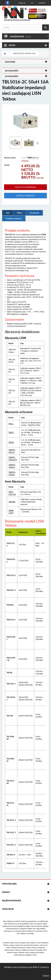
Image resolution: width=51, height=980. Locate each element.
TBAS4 (11, 442)
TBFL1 (11, 424)
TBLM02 (12, 502)
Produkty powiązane (14, 218)
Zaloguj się (22, 3)
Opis (8, 213)
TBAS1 (11, 432)
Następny (37, 143)
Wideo (20, 213)
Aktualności (12, 71)
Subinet (46, 976)
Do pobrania (34, 213)
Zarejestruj (42, 3)
